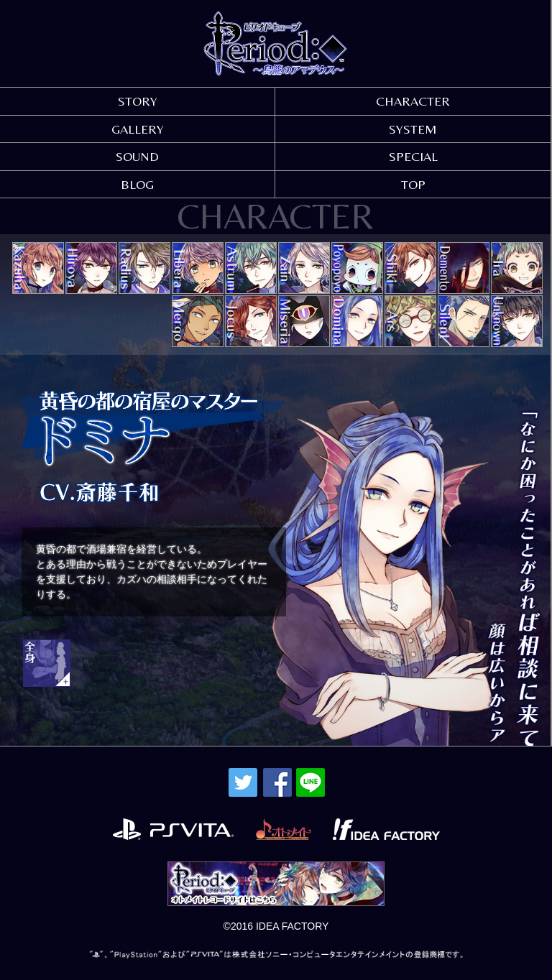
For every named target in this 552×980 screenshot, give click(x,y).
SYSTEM (413, 129)
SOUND (137, 156)
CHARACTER (413, 101)
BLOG (137, 184)
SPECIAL (413, 156)
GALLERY (138, 129)
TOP (413, 184)
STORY (138, 101)
